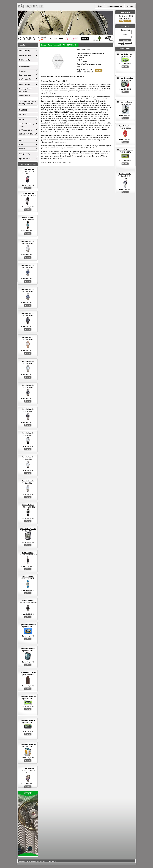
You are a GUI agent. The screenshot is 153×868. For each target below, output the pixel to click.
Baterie (22, 120)
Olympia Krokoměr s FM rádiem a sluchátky (36, 744)
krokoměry (23, 71)
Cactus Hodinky (125, 174)
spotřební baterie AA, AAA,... (27, 125)
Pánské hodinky (25, 51)
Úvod (100, 6)
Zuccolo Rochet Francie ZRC (62, 163)
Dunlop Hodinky (28, 768)
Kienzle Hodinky (28, 553)
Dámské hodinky (25, 55)
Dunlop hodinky (25, 154)
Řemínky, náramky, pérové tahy (26, 90)
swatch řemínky (25, 95)
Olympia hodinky (25, 67)
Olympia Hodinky (28, 241)
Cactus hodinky (25, 84)
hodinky (22, 149)
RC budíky (23, 114)
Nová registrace (125, 44)
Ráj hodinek (38, 861)
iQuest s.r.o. (52, 861)
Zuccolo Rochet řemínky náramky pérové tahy (28, 103)
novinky (22, 45)
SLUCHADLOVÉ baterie (28, 134)
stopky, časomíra (25, 79)
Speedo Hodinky (125, 126)
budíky (22, 145)
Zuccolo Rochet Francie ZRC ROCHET (34, 672)
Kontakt (130, 6)
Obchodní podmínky (114, 6)
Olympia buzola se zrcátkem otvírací (130, 102)
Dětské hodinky (25, 60)
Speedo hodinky (25, 159)
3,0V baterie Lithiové (26, 130)
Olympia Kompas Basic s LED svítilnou (131, 78)
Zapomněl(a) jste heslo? (125, 43)
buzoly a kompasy (25, 75)
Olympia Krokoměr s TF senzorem (32, 649)
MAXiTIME (23, 110)
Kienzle (22, 140)
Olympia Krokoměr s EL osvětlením (130, 54)
